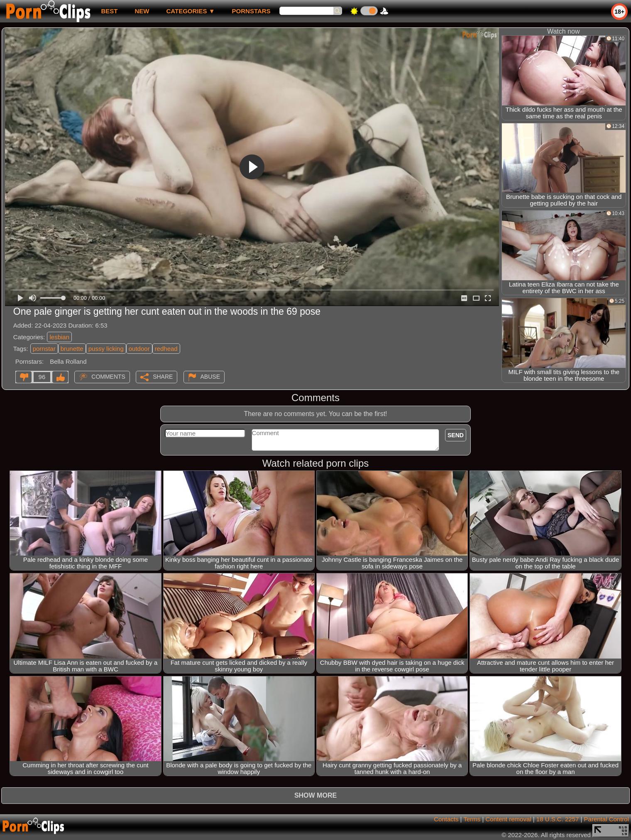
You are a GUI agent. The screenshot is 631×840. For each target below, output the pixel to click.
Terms (472, 819)
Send (456, 435)
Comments (108, 377)
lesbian (59, 337)
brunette (72, 349)
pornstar (44, 349)
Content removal (509, 819)
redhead (166, 349)
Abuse (210, 377)
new (142, 11)
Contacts (446, 819)
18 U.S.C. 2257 (558, 819)
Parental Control (607, 819)
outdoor (139, 349)
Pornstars (251, 11)
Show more (315, 795)
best (109, 11)
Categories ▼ (190, 11)
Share (163, 377)
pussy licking (106, 349)
